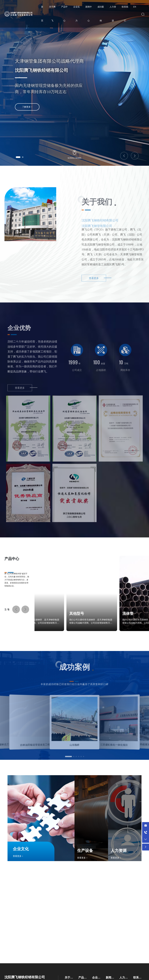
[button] (18, 157)
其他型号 (45, 614)
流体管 (96, 614)
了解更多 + (27, 113)
